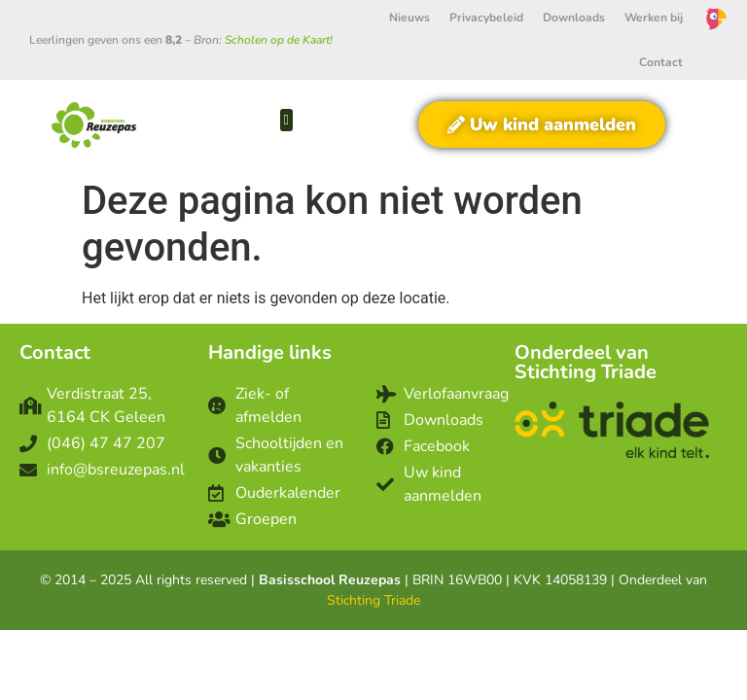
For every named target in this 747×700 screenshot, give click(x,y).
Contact (661, 62)
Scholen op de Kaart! (279, 40)
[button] (286, 120)
